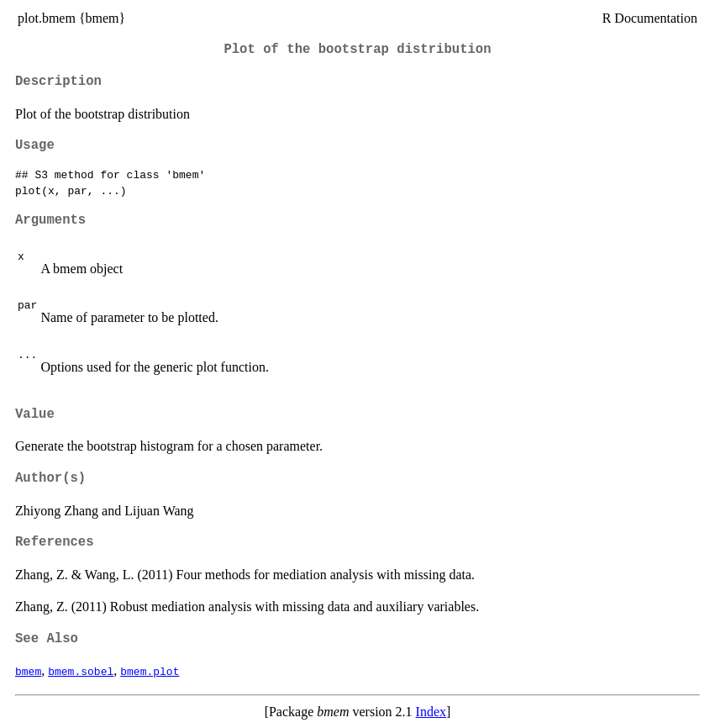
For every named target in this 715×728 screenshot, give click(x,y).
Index (431, 712)
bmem (28, 671)
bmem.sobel (81, 671)
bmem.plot (150, 671)
